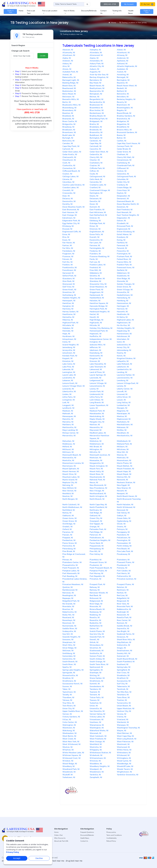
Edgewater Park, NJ (71, 221)
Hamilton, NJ (68, 303)
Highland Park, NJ (70, 323)
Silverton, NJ (95, 648)
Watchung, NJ (69, 731)
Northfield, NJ (69, 510)
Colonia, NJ (67, 179)
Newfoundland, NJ (98, 494)
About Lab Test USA (61, 841)
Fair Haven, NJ (69, 243)
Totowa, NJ (67, 700)
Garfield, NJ (122, 270)
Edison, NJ (121, 221)
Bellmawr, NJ (68, 97)
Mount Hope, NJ (124, 471)
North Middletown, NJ (72, 507)
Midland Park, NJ (124, 444)
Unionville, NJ (96, 709)
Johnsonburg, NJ (124, 350)
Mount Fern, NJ (96, 469)
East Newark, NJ (124, 212)
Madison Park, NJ (97, 411)
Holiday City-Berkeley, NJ (101, 328)
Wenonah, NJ (95, 733)
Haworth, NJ (122, 312)
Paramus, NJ (68, 532)
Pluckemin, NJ (96, 565)
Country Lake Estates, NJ (73, 185)
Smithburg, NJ (69, 653)
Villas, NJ (67, 720)
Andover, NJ (68, 61)
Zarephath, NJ (96, 777)
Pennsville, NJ (69, 546)
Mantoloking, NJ (97, 416)
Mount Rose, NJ (96, 474)
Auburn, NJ (94, 69)
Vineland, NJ (123, 720)
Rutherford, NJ (96, 626)
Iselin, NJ (121, 342)
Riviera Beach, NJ (97, 609)
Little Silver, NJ (124, 397)
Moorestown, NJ (124, 460)
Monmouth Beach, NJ (72, 455)
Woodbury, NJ (69, 766)
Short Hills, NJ (69, 645)
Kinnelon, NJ (68, 361)
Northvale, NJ (96, 510)
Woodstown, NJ (97, 772)
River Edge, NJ (96, 604)
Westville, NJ (96, 747)
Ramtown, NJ (123, 590)
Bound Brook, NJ (124, 113)
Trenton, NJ (122, 700)
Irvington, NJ (95, 342)
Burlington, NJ (96, 138)
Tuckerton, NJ (96, 703)
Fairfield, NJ (122, 243)
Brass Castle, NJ (70, 121)
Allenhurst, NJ (123, 53)
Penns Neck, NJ (96, 543)
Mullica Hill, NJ (124, 477)
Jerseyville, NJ (69, 350)
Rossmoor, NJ (68, 623)
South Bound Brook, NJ (127, 659)
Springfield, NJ (123, 670)
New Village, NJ (97, 491)
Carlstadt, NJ (96, 146)
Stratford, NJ (123, 678)
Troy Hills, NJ (68, 703)
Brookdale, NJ (96, 127)
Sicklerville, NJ (123, 645)
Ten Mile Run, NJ (124, 692)
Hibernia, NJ (68, 320)
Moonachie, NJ (96, 460)
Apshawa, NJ (123, 61)
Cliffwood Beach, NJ (71, 171)
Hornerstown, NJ (124, 334)
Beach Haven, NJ (97, 86)
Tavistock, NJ (123, 689)
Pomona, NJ (122, 568)
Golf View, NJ (68, 287)
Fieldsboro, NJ (69, 251)
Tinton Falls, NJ (97, 697)
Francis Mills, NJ (124, 262)
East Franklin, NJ (97, 210)
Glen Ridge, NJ (123, 279)
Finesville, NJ (123, 251)
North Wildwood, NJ (126, 507)
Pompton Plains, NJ (98, 571)
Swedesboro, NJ (97, 686)
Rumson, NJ (122, 623)
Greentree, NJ (69, 292)
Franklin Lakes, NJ (98, 265)
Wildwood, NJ (123, 755)
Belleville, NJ (123, 94)
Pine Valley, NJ (96, 554)
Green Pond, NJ (96, 290)
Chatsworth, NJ (69, 157)
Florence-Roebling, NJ (100, 257)
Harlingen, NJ (123, 306)
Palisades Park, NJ (98, 529)
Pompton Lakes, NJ (71, 571)
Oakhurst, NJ (68, 516)
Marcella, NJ (68, 422)
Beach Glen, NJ (69, 86)
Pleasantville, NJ (70, 565)
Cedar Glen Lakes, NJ (72, 152)
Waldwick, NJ (123, 722)
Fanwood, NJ (122, 245)
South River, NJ (69, 664)
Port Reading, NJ (70, 576)
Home (112, 23)
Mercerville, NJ (69, 436)
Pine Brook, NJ (69, 551)
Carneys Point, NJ (125, 146)
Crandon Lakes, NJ (71, 188)
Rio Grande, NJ (69, 604)
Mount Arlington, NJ (99, 466)
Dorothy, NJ (67, 204)
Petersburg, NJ (69, 549)
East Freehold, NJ (125, 210)
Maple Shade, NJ (97, 419)
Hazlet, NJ (94, 314)
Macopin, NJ (122, 408)
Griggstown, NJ (96, 292)
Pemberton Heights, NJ (100, 540)
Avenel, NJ (67, 75)
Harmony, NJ (68, 309)
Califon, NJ (122, 141)
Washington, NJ (97, 728)
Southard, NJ (123, 664)
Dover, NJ (94, 204)
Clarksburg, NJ (123, 163)
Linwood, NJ (122, 394)
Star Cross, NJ (123, 673)
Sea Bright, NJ (123, 631)
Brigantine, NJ (123, 124)
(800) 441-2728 (110, 4)
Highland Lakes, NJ (125, 320)
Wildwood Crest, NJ (71, 758)
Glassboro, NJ (69, 279)
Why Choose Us (60, 838)
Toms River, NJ (123, 697)
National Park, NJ (97, 480)
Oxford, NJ (67, 529)
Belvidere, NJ (123, 97)
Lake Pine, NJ (68, 367)
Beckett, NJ (122, 88)
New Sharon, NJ (124, 488)
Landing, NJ (122, 372)
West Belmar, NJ (124, 733)
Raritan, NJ (122, 593)
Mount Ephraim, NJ (71, 469)
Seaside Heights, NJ (71, 637)
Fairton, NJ (67, 245)
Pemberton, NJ (69, 540)
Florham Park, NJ (124, 257)
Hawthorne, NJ (69, 314)
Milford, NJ (67, 447)
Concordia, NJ (96, 182)
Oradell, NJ (67, 527)
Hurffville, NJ (95, 336)
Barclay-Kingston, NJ (99, 77)
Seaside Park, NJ (97, 637)
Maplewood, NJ (124, 419)
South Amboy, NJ (97, 659)
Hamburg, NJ (123, 301)
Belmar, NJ (94, 97)
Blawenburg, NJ (69, 108)
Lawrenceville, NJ (125, 378)
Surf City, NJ (122, 684)
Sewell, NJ (94, 640)
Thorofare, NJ (68, 697)
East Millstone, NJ (98, 212)
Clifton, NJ (94, 171)
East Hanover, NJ (70, 212)
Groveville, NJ (123, 292)
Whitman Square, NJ (72, 755)
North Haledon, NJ (125, 505)
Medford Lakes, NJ (98, 433)
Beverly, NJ (122, 102)
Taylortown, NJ (69, 692)
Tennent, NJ (95, 695)
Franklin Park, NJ (124, 265)
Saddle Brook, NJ (124, 626)
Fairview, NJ (95, 245)
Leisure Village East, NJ (128, 383)
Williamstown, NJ (98, 758)
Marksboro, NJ (123, 422)
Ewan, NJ (66, 240)
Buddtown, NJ (96, 135)
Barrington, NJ (123, 80)
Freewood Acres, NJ (126, 268)
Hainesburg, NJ (124, 298)
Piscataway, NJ (123, 554)
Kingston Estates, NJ (126, 358)
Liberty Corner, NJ (125, 389)
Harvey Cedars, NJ (70, 312)
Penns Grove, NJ (70, 543)
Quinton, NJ (68, 587)
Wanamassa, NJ (97, 725)
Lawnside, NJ (95, 378)
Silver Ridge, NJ (69, 648)
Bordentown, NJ (97, 113)
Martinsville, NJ (69, 427)
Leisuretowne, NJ (97, 386)
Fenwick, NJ (122, 248)
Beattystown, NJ (97, 88)
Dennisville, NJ (69, 201)
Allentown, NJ (69, 55)
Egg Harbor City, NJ (71, 223)
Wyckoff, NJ (68, 775)
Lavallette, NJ (69, 378)
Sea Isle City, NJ (97, 634)
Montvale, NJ (123, 458)
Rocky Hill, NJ (68, 615)
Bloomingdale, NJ (125, 108)
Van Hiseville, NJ (97, 711)
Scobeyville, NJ (69, 631)
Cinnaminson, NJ (124, 160)
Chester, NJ (95, 160)
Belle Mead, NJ (69, 94)
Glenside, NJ (122, 281)
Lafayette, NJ (123, 361)
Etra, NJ (66, 237)
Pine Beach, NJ (123, 549)
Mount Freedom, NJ (125, 469)
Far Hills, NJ (68, 248)
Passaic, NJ (67, 535)
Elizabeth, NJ (123, 223)
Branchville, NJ (123, 119)
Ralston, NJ (122, 587)
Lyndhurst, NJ (68, 408)
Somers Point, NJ (97, 656)
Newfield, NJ (68, 494)
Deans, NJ (94, 196)
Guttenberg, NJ (69, 295)
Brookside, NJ (96, 130)
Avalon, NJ (122, 72)
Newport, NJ (122, 494)
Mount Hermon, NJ (71, 471)
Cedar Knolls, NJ (70, 154)
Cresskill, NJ (68, 190)
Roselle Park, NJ (124, 617)
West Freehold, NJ (98, 739)
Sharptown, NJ (69, 642)
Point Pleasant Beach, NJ (101, 568)
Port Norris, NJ (123, 573)
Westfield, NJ (96, 744)
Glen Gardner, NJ (97, 279)
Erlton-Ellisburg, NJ (126, 232)
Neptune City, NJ (70, 483)
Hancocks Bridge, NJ (99, 306)
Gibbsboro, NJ (96, 273)
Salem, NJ (94, 629)
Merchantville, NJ (125, 436)
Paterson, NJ (95, 535)
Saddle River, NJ (70, 629)
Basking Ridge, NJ (70, 83)
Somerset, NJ (123, 656)
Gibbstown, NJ (123, 273)
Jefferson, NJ (95, 347)
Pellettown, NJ (124, 538)
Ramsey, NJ (95, 590)
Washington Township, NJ (128, 728)
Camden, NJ (68, 143)
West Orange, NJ (97, 742)
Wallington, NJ (69, 725)
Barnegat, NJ (123, 77)
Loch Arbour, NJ (96, 400)
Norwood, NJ (122, 510)
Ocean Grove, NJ (70, 521)
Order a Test (58, 835)
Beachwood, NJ (69, 88)
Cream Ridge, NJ (124, 188)
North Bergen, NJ (70, 499)
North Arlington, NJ (98, 496)
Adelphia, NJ (95, 50)
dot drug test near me (54, 861)
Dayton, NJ (122, 193)
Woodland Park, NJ (71, 769)
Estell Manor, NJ (124, 234)
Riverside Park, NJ (125, 606)
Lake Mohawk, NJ (124, 364)
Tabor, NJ (66, 689)
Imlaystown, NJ (69, 339)
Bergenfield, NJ (96, 99)
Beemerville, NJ (97, 91)
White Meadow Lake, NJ (73, 753)
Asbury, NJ (67, 64)
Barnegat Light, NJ (71, 80)
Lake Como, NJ (69, 364)
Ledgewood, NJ (96, 380)
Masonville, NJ (96, 427)
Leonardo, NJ (68, 389)
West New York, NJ (71, 742)
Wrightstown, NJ (124, 772)
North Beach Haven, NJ (127, 496)
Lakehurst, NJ (123, 367)
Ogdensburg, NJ (124, 521)
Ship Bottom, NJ (124, 642)
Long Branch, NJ (97, 403)
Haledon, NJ (95, 301)
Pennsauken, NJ (124, 543)
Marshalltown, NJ (125, 425)
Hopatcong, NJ (123, 331)
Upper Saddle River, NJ (73, 711)
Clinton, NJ (122, 171)
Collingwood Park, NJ (126, 177)
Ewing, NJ (121, 240)
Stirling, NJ (95, 675)
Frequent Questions (87, 832)
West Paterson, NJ (125, 742)
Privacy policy (111, 832)
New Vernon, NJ (69, 491)
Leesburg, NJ (123, 380)
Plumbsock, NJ (123, 565)
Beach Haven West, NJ (127, 86)
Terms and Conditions (114, 835)
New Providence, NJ (98, 488)
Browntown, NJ (69, 132)
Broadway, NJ (68, 127)
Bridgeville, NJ (69, 124)
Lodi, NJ (66, 403)
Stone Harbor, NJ (97, 678)
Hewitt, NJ (94, 317)
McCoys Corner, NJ (70, 433)
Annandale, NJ (96, 61)
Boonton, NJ (68, 113)
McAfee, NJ (122, 430)
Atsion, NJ (67, 69)
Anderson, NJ (123, 58)
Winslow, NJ (95, 761)
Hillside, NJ (95, 325)
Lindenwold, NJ (96, 394)
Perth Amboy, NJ (124, 546)
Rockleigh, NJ (123, 612)
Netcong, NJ (68, 485)
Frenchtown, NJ (69, 270)
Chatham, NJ (122, 154)
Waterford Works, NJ (99, 731)
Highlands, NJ (96, 323)
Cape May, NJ (95, 143)
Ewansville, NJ (96, 240)
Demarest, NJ (123, 199)
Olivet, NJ (121, 524)
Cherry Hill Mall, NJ (126, 157)
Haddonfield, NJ (97, 298)
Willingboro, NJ (124, 758)
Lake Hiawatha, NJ (98, 364)
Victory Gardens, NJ (71, 717)
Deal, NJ (66, 196)
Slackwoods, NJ (97, 651)
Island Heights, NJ (71, 345)
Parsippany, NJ (123, 532)
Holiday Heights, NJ (126, 328)
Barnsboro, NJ (96, 80)
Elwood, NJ (67, 229)
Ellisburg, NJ (68, 226)
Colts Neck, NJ (96, 179)
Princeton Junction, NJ (127, 579)
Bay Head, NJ (95, 83)
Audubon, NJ (122, 69)
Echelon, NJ (95, 218)
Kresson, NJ (95, 361)
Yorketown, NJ (69, 777)
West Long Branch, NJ (127, 739)
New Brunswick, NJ (98, 485)
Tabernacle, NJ (123, 686)
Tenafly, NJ (67, 695)
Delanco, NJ (68, 199)
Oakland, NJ (95, 516)
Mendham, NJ (123, 433)
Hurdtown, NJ (68, 336)
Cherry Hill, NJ (96, 157)
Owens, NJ (121, 527)
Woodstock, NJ (69, 772)
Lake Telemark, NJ (98, 367)
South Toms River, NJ (99, 664)
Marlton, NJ (95, 425)
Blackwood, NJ (96, 105)
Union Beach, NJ (124, 706)
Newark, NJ (122, 491)
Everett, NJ (95, 237)
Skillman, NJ (68, 651)
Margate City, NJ (97, 422)
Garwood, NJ (68, 273)
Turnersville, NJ (124, 703)
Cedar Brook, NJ (124, 149)
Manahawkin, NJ (97, 414)
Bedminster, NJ (69, 91)
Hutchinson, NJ (123, 336)
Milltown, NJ (68, 452)
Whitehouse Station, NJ (100, 753)
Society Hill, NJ (124, 653)
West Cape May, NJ (125, 736)
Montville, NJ (68, 460)
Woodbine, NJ (96, 764)
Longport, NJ (68, 405)
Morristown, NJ (69, 466)
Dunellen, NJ (123, 207)
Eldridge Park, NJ (97, 223)
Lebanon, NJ (68, 380)
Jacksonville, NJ (124, 345)
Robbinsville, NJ (124, 609)
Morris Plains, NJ (124, 463)
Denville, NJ (95, 201)
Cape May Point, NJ (71, 146)
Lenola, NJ (121, 386)
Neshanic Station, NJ (126, 483)
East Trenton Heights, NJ (128, 215)
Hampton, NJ (68, 306)
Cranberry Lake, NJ (98, 185)
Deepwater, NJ (123, 196)
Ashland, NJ (122, 64)
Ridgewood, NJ (96, 601)
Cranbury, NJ (122, 185)
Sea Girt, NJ (68, 634)
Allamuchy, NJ (69, 53)
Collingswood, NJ (97, 177)
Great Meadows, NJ (98, 287)
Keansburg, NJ (96, 353)
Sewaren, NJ (68, 640)
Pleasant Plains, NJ (126, 562)
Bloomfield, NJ (96, 108)
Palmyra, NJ (122, 529)
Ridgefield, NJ (123, 598)
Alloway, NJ (122, 55)
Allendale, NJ (96, 53)
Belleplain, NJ (96, 94)
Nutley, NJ (67, 513)
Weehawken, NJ (69, 733)
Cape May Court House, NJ (128, 143)
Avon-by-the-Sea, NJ (99, 75)
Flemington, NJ (124, 254)
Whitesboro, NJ (124, 753)
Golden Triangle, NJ (126, 284)
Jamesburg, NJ (69, 347)
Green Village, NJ (125, 290)
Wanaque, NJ (123, 725)
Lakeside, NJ (68, 369)
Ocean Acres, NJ (69, 518)
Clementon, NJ (69, 168)
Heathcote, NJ (123, 314)
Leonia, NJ (94, 389)
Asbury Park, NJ (97, 64)
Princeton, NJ (95, 579)
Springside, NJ (69, 673)
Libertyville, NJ (69, 391)
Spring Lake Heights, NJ (73, 670)
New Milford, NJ (69, 488)
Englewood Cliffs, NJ (72, 232)
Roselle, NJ (95, 617)
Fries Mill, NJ (95, 270)
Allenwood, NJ (96, 55)
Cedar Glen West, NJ (99, 152)
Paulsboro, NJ (123, 535)
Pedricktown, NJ (97, 538)
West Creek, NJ (69, 739)
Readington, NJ (69, 595)
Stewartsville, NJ (70, 675)
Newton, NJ (67, 496)
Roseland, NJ (68, 617)
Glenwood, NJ (69, 284)
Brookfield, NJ (123, 127)
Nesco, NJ (94, 483)
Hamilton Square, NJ (99, 303)
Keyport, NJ (67, 358)
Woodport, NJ (96, 769)
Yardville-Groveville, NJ (128, 775)
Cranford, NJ (95, 188)
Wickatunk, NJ (96, 755)
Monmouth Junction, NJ (100, 455)
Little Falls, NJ (69, 397)
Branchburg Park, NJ (99, 119)
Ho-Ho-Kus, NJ (123, 325)
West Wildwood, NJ (71, 744)
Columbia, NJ (123, 179)
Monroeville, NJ (69, 458)
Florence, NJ (68, 257)
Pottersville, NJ (124, 576)
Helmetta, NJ (68, 317)
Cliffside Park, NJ (97, 168)
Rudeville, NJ (95, 623)
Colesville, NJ (123, 174)
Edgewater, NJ (123, 218)
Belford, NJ (122, 91)
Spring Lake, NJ (124, 667)
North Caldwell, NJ (71, 505)
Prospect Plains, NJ (125, 584)
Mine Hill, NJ (122, 452)
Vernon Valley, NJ (97, 714)
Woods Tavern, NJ (125, 769)
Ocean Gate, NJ (124, 518)
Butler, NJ (121, 138)
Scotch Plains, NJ (97, 631)
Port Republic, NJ (97, 576)
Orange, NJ (95, 527)
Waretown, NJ (69, 728)
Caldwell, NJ (95, 141)
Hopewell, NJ (96, 334)
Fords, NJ (94, 259)
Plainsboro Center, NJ (72, 562)
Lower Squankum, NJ (99, 405)
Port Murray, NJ (96, 573)
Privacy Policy (13, 852)
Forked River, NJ (124, 259)
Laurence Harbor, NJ (126, 375)
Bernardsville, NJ (97, 102)
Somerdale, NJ (69, 656)
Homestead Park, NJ (99, 331)
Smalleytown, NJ (124, 651)
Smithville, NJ (96, 653)
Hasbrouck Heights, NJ (100, 312)
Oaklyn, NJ (122, 516)
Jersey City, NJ (123, 347)
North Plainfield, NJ (98, 507)
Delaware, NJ (96, 199)
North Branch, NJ (97, 499)
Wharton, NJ (68, 750)
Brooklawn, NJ (69, 130)
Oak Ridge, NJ (96, 513)
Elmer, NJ (94, 226)
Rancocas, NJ (68, 593)
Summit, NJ (95, 684)
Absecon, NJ (68, 50)
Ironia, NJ (66, 342)
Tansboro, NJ (95, 689)
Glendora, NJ (95, 281)
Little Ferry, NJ (96, 397)
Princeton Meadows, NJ (73, 584)
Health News (85, 838)
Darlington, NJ (96, 193)
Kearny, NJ (121, 353)
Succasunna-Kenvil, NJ (72, 684)
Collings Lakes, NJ (70, 177)
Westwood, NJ (123, 747)
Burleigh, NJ (68, 138)
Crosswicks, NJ (69, 193)
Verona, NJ (122, 714)
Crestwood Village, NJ (100, 190)
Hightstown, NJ (124, 323)
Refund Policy (111, 841)
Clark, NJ (66, 163)
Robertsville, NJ (69, 612)
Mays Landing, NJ (70, 430)
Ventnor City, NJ (124, 711)
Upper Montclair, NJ (126, 709)
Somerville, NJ (69, 659)
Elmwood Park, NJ (125, 226)
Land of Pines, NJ (97, 372)
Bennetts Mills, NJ (71, 99)
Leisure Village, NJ (98, 383)
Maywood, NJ (96, 430)
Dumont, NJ (95, 207)
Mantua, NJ (122, 416)
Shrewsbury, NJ (96, 645)
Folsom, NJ (67, 259)
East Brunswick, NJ (71, 210)
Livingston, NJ (69, 400)
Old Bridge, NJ (69, 524)
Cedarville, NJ (96, 154)
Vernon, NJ (67, 714)
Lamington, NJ (69, 372)
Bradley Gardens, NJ (126, 116)
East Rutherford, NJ (98, 215)
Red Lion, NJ (122, 595)
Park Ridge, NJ (96, 532)
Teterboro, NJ (123, 695)
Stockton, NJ (68, 678)
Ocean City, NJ (96, 518)
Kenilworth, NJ (96, 356)
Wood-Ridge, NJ (70, 764)
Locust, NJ (121, 400)
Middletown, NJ (97, 444)
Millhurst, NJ (68, 449)
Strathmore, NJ (96, 681)
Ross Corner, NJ (124, 620)
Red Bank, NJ (95, 595)
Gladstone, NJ (123, 276)
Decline (39, 858)
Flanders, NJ (95, 254)
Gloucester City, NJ (98, 284)
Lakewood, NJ (96, 369)
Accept (17, 858)
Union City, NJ (68, 709)
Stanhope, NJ (95, 673)
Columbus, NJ (68, 182)
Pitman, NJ (67, 560)
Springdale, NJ (96, 670)
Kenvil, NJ (121, 356)
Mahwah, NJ (68, 414)
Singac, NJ (121, 648)
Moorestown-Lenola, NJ (73, 463)
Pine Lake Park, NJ (125, 551)
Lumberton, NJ (123, 405)
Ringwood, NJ (123, 601)
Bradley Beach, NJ (98, 116)
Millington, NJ (96, 449)
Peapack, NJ (68, 538)
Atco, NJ (66, 66)
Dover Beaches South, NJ (73, 207)
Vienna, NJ (122, 717)
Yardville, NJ (95, 775)
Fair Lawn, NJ (95, 243)
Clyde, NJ (94, 174)
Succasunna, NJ (124, 681)
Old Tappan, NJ (96, 524)
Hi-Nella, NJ (122, 317)
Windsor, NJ (68, 761)
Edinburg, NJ (95, 221)
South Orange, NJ (97, 662)
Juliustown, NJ (69, 353)
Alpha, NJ (67, 58)
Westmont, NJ (123, 744)
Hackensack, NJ (96, 295)
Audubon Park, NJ (70, 72)
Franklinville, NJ (70, 268)
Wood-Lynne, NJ (124, 761)
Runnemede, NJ (69, 626)
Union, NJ (94, 706)
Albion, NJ (121, 50)
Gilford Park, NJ (69, 276)
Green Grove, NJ (124, 287)
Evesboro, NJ (122, 237)
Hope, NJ (66, 334)
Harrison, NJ (122, 309)
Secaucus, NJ (123, 637)
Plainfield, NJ (96, 560)
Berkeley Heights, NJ (126, 99)
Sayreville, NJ (123, 629)
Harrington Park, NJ (98, 309)
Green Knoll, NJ (69, 290)
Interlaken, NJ (123, 339)
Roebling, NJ (95, 615)
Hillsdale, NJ (68, 325)
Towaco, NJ (95, 700)
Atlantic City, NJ (97, 66)
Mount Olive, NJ (69, 474)
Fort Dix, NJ (67, 262)
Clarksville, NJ (69, 165)
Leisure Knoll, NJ (70, 383)
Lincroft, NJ (122, 391)
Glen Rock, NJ (68, 281)
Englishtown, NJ (97, 232)
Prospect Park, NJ (97, 584)
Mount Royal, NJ (124, 474)
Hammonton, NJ (124, 303)
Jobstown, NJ (95, 350)
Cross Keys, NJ (123, 190)
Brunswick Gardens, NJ (127, 132)
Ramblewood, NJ (70, 590)
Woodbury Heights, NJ (100, 766)
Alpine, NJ (94, 58)
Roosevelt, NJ (123, 615)
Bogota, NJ (122, 110)
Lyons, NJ (94, 408)
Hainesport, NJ (69, 301)
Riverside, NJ (95, 606)
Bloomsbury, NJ (69, 110)
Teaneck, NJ (95, 692)
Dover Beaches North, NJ (128, 204)
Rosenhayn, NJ (69, 620)
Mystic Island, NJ (70, 480)
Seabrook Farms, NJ (126, 634)
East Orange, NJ (70, 215)
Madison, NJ (68, 411)
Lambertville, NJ (124, 369)
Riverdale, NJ (68, 606)
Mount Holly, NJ (97, 471)
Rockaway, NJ (96, 612)
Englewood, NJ (124, 229)
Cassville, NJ (95, 149)
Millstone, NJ (123, 449)
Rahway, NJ (95, 587)
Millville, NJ (95, 452)
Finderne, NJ (95, 251)
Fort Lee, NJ (95, 262)
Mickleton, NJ (96, 441)
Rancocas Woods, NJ (99, 593)
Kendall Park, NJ (70, 356)
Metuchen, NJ (68, 441)
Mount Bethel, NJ (125, 466)
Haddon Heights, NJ (71, 298)
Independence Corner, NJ (101, 339)
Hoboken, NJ (68, 328)
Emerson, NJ (95, 229)
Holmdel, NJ (68, 331)
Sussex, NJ (67, 686)
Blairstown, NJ (123, 105)
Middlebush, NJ (124, 441)
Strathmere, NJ (69, 681)
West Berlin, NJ (69, 736)
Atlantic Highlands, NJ (127, 66)
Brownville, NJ (96, 132)
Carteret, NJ (68, 149)
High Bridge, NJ (96, 320)
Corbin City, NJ (123, 182)
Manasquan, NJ (69, 416)
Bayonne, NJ (122, 83)
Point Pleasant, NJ (71, 568)
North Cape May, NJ (98, 505)
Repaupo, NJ (68, 598)
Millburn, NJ (122, 447)
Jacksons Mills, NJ (98, 345)
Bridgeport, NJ (96, 121)
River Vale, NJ (123, 604)
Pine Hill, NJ (95, 551)
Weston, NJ (67, 747)
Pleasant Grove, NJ (98, 562)
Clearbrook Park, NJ (126, 165)
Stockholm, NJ (123, 675)
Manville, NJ (68, 419)
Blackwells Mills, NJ (71, 105)
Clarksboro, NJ (96, 163)
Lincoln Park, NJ (97, 391)
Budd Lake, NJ (69, 135)
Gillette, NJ (95, 276)
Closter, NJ (67, 174)
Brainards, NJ (68, 119)
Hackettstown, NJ (125, 295)
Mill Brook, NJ (96, 447)
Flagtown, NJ (68, 254)
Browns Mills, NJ (124, 130)
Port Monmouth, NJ (71, 573)
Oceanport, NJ (96, 521)
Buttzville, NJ (68, 141)
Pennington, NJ (124, 540)
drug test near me (74, 861)
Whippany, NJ (96, 750)
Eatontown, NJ (69, 218)
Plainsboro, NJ (123, 560)
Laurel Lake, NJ (69, 375)
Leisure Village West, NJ (74, 386)
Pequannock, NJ (97, 546)
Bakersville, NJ (69, 77)
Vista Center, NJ (70, 722)
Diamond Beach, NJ (125, 201)
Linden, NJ (67, 394)
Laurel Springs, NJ (98, 375)
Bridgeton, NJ (123, 121)
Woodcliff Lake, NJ (125, 766)
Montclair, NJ (95, 458)
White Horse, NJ (124, 750)
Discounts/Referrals (87, 835)
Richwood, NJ (95, 598)
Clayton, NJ (95, 165)
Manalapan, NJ (123, 414)
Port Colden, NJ (124, 571)
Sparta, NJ (67, 667)
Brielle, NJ (94, 124)
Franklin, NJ (68, 265)
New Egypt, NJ (123, 485)
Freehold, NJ (95, 268)
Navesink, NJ (122, 480)
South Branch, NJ (70, 662)
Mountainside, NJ (97, 477)
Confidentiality (111, 838)
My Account (129, 4)
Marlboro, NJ (68, 425)
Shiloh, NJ (94, 642)
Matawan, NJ (123, 427)
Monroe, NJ (122, 455)
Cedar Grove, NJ (124, 152)
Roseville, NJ (95, 620)
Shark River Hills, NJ (126, 640)
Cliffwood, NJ (123, 168)
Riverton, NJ (68, 609)
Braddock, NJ (68, 116)
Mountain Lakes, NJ (71, 477)
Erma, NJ (66, 234)
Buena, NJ (121, 135)
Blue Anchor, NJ (97, 110)
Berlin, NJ (67, 102)
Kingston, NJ (95, 358)
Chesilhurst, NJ (69, 160)
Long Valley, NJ (124, 403)
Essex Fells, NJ (96, 234)
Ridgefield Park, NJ (71, 601)
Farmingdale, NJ (97, 248)
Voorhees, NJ (95, 722)
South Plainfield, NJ (126, 662)
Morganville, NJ (97, 463)
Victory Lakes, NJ (97, 717)
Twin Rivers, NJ (69, 706)
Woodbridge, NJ (124, 764)
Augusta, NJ (95, 72)
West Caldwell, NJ (98, 736)
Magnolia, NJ (123, 411)
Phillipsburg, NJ (97, 549)
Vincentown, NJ (97, 720)
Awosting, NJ (123, 75)
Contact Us (84, 841)
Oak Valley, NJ (123, 513)
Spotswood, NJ (96, 667)
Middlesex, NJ (69, 444)
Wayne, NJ (121, 731)
